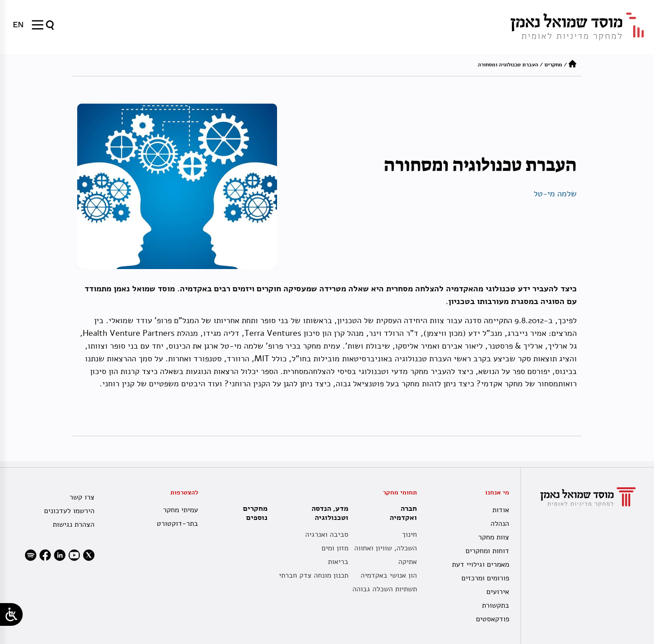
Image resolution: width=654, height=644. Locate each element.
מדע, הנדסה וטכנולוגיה (328, 513)
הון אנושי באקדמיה (389, 575)
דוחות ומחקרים (487, 551)
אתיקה (408, 562)
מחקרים (553, 65)
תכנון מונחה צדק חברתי (314, 575)
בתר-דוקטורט (177, 524)
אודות (501, 510)
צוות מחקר (494, 537)
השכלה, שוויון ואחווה (386, 548)
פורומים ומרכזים (485, 578)
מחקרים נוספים (255, 513)
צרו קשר (82, 497)
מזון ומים (335, 548)
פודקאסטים (493, 619)
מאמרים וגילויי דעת (481, 564)
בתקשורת (495, 605)
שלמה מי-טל (555, 194)
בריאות (338, 562)
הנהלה (500, 524)
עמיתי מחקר (181, 510)
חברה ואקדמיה (401, 513)
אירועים (498, 592)
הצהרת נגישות (74, 524)
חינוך (409, 534)
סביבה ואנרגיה (327, 534)
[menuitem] (18, 25)
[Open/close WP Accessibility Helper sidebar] (11, 614)
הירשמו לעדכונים (69, 511)
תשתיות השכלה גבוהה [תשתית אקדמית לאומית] (385, 589)
